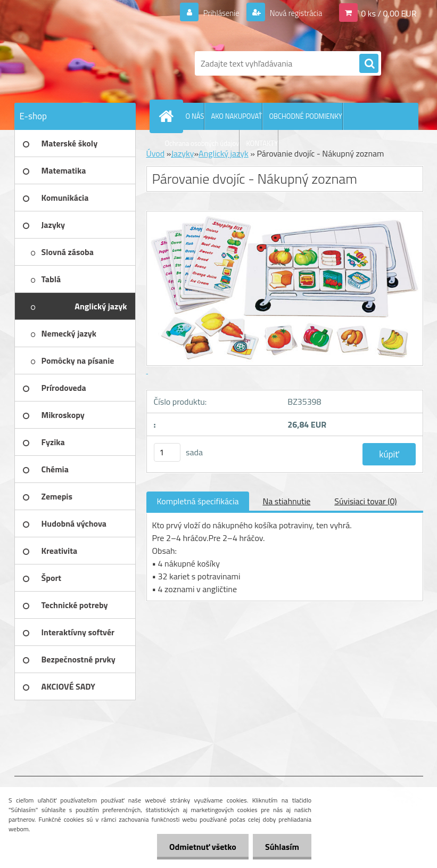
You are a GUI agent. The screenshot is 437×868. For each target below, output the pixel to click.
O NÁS (195, 116)
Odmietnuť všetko (200, 847)
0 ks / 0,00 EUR (389, 13)
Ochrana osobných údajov (202, 143)
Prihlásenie (215, 13)
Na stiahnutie (286, 501)
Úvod (156, 153)
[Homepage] (169, 116)
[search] (369, 64)
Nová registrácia (292, 13)
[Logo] (88, 63)
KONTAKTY (262, 143)
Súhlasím (281, 847)
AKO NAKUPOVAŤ (236, 116)
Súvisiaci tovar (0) (365, 501)
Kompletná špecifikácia (198, 501)
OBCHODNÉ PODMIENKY (305, 116)
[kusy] (167, 452)
